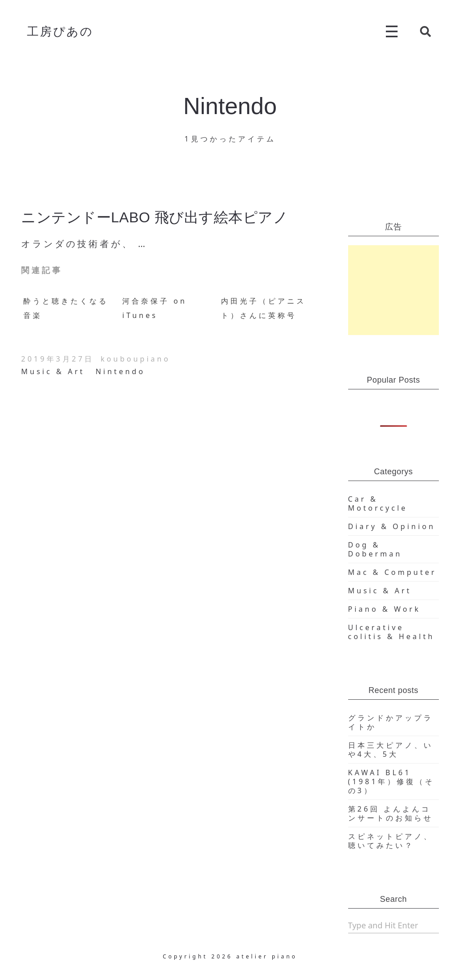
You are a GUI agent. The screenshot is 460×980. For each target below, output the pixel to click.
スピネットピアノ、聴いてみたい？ (391, 841)
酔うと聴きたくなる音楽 (66, 308)
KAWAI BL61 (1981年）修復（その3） (391, 781)
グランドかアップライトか (391, 722)
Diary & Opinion (392, 526)
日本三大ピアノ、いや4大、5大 (391, 750)
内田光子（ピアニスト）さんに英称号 (263, 308)
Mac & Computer (392, 572)
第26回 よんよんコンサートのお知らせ (391, 813)
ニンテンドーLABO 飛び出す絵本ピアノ (155, 217)
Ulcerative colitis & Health (391, 632)
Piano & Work (385, 609)
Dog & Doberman (375, 549)
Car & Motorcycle (378, 503)
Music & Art (53, 371)
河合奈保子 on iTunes (155, 308)
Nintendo (120, 371)
